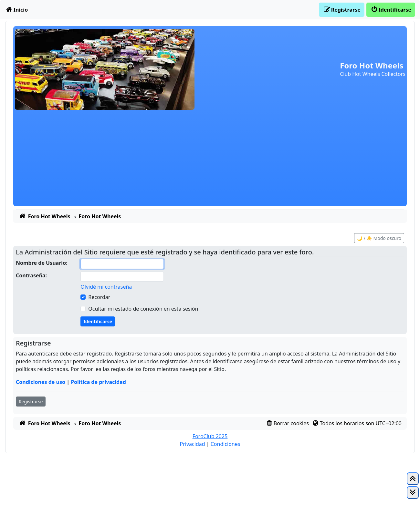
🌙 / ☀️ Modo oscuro (379, 238)
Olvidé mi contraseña (106, 287)
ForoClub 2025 (210, 436)
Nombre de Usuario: (42, 263)
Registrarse (31, 402)
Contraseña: (31, 275)
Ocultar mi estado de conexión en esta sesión (143, 309)
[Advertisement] (210, 161)
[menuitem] (16, 10)
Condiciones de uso (41, 382)
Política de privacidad (98, 382)
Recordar (99, 297)
